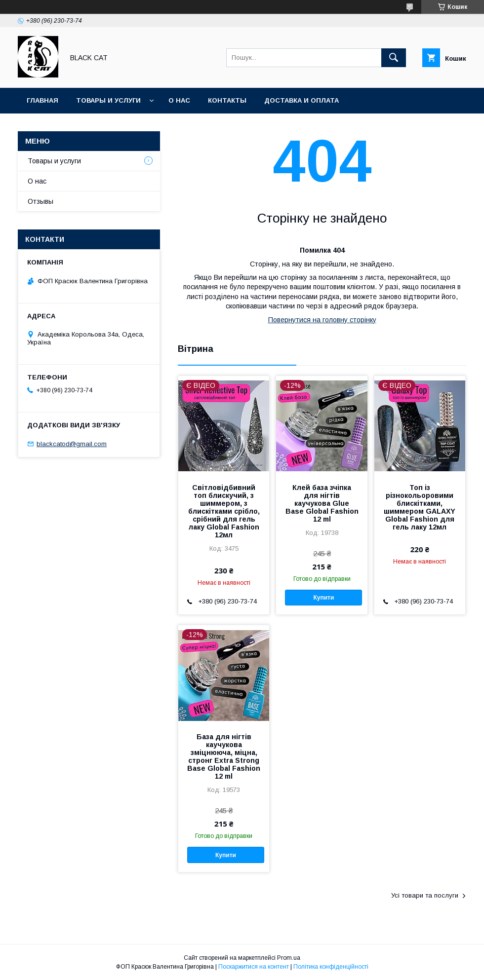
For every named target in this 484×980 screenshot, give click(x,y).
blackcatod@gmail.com (72, 444)
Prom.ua (289, 958)
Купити (323, 598)
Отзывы (40, 201)
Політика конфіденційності (331, 967)
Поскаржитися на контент (254, 967)
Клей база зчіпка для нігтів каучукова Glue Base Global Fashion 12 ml (322, 503)
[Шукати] (394, 58)
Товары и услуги (108, 100)
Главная (42, 100)
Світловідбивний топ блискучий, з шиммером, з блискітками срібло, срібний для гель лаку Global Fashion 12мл (224, 511)
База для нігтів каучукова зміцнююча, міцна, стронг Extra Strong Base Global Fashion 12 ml (224, 756)
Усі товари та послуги (425, 895)
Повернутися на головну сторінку (322, 320)
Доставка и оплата (302, 100)
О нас (179, 100)
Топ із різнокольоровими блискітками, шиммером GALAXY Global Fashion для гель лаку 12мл (420, 507)
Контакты (227, 100)
